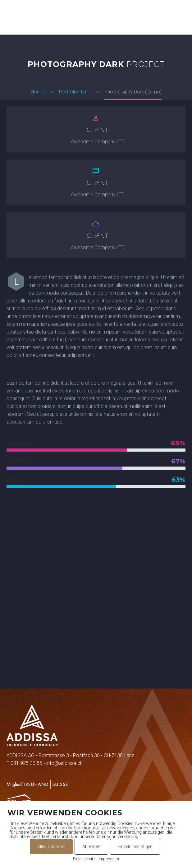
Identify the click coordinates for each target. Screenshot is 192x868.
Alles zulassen (51, 847)
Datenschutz (84, 859)
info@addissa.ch (64, 763)
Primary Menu (180, 17)
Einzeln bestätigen (135, 847)
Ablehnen (91, 847)
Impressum (109, 859)
